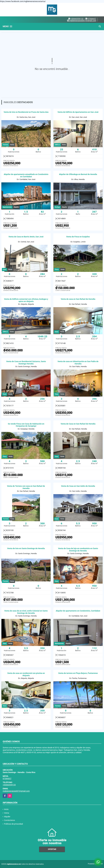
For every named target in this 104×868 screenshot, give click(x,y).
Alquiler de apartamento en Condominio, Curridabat (78, 611)
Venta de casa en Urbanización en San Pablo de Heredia (78, 363)
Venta (7, 813)
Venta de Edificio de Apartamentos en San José (78, 112)
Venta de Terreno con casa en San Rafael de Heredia (26, 487)
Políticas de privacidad (13, 824)
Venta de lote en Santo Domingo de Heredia (26, 548)
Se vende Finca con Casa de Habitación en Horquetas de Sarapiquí (26, 425)
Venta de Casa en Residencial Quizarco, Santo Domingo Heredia (26, 363)
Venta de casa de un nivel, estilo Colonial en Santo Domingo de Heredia (26, 612)
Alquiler (7, 817)
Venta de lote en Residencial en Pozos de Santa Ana (26, 112)
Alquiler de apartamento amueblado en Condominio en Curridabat (26, 175)
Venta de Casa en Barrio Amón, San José (26, 237)
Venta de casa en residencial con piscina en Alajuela (26, 674)
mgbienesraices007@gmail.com (16, 791)
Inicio (6, 809)
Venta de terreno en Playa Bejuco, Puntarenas (78, 673)
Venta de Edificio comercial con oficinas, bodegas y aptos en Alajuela (26, 300)
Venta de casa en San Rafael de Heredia (78, 299)
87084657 (92, 19)
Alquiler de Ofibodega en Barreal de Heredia (78, 174)
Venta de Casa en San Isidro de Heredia (78, 486)
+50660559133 (77, 19)
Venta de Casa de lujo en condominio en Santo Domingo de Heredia (78, 550)
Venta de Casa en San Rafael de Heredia (78, 424)
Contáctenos (9, 820)
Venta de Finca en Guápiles (78, 237)
